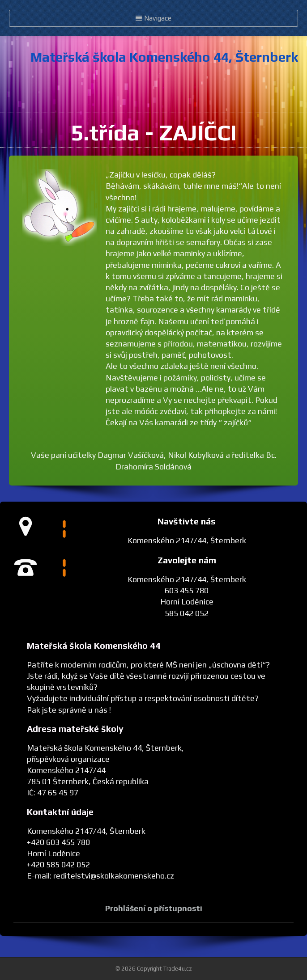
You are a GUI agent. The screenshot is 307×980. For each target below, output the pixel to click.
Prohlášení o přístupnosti (154, 908)
